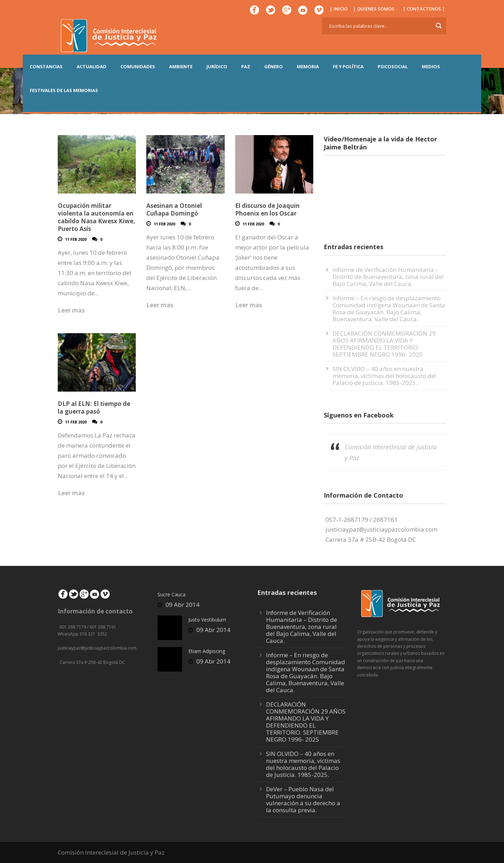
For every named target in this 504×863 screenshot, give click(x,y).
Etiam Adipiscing (207, 651)
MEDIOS (431, 66)
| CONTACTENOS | (424, 9)
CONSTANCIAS (46, 66)
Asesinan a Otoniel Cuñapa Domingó (174, 209)
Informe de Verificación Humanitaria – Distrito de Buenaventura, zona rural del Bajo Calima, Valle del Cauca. (388, 277)
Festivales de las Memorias (64, 90)
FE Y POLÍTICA (348, 66)
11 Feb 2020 (76, 239)
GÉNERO (274, 66)
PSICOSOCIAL (393, 66)
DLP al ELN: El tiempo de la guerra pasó (94, 408)
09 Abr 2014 (183, 605)
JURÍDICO (217, 66)
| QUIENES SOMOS (374, 9)
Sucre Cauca (171, 594)
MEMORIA (308, 66)
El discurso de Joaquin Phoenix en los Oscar (267, 209)
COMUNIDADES (138, 66)
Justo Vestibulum (207, 620)
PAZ (246, 66)
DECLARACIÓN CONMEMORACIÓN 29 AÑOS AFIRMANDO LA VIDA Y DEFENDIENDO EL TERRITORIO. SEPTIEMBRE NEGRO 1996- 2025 (384, 344)
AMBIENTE (181, 66)
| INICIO (339, 9)
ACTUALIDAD (92, 66)
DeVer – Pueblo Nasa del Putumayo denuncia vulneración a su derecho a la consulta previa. (303, 799)
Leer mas (71, 310)
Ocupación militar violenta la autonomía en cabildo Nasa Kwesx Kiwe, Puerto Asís (96, 217)
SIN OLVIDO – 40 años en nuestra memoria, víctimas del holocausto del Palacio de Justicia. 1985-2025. (384, 376)
